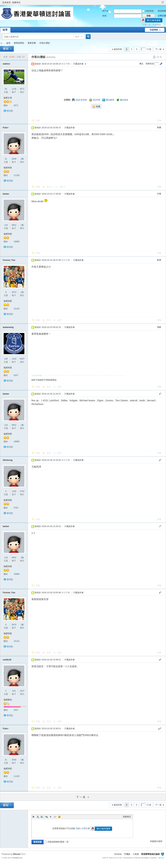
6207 (22, 359)
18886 (17, 242)
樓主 (141, 64)
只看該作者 (78, 64)
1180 (14, 491)
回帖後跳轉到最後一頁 (57, 842)
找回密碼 (162, 11)
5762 (22, 491)
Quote (51, 817)
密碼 (104, 16)
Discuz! (17, 854)
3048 (14, 159)
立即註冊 (162, 16)
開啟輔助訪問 (159, 2)
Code (55, 817)
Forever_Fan (9, 260)
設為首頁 (7, 2)
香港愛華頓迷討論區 (1, 43)
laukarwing (8, 327)
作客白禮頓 (45, 43)
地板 (159, 327)
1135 (14, 89)
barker (6, 194)
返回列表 (118, 49)
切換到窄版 (162, 2)
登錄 (78, 828)
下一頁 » (83, 797)
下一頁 (158, 49)
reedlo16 (7, 660)
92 (6, 89)
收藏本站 (16, 2)
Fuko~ (6, 128)
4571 (22, 89)
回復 (38, 121)
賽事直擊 (32, 43)
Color (38, 817)
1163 (14, 359)
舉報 (159, 121)
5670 (14, 292)
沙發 (159, 194)
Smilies (59, 817)
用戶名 (105, 11)
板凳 (159, 260)
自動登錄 (148, 11)
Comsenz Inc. (17, 858)
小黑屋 (136, 854)
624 (14, 691)
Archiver (118, 854)
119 (6, 225)
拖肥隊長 (8, 700)
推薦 (159, 127)
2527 (22, 691)
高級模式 (127, 817)
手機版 (127, 854)
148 (6, 359)
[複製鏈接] (51, 57)
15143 (17, 309)
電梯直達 (150, 64)
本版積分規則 (156, 841)
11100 (17, 175)
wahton (6, 64)
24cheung (8, 460)
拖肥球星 (8, 168)
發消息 (10, 111)
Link (46, 817)
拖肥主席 (8, 98)
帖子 (78, 37)
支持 (49, 187)
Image (42, 817)
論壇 (5, 30)
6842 (14, 225)
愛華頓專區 (19, 43)
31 (6, 159)
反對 (62, 187)
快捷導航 (154, 30)
